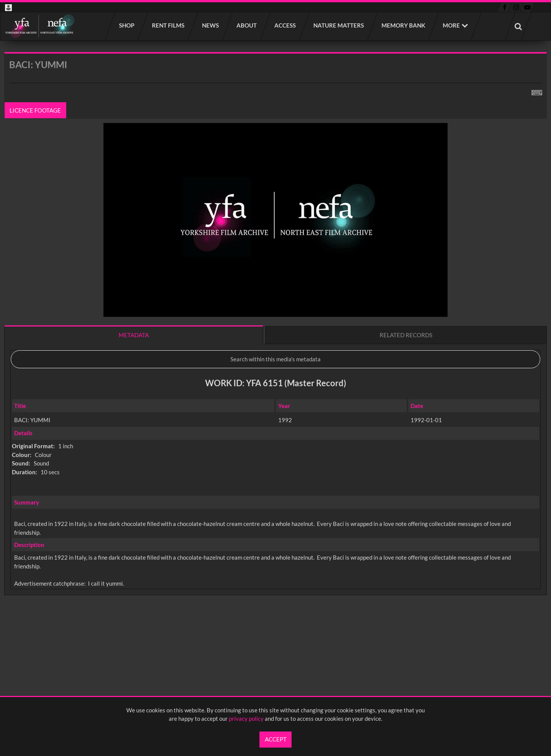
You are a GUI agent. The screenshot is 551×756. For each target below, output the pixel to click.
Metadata (134, 335)
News (211, 25)
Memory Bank (404, 25)
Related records (406, 335)
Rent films (169, 25)
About (247, 25)
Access (285, 25)
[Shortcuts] (537, 91)
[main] (275, 344)
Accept (276, 739)
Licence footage (36, 110)
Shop (127, 25)
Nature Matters (339, 25)
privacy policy (246, 718)
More (451, 25)
